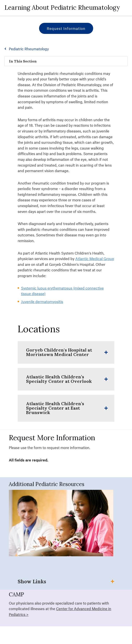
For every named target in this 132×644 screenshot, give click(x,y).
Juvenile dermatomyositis (42, 302)
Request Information (66, 28)
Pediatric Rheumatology (29, 49)
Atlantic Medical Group (95, 259)
